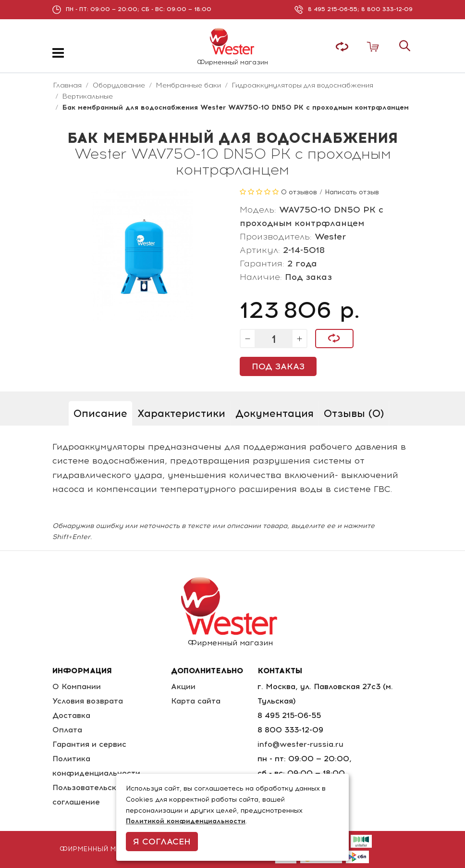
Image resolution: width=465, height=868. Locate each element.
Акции (183, 686)
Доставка (71, 715)
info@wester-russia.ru (300, 744)
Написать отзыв (352, 192)
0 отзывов (299, 192)
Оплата (67, 730)
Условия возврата (88, 701)
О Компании (77, 686)
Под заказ (278, 366)
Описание (100, 413)
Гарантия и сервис (89, 744)
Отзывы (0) (354, 413)
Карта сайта (196, 701)
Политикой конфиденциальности (186, 821)
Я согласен (162, 842)
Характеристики (181, 413)
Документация (275, 413)
